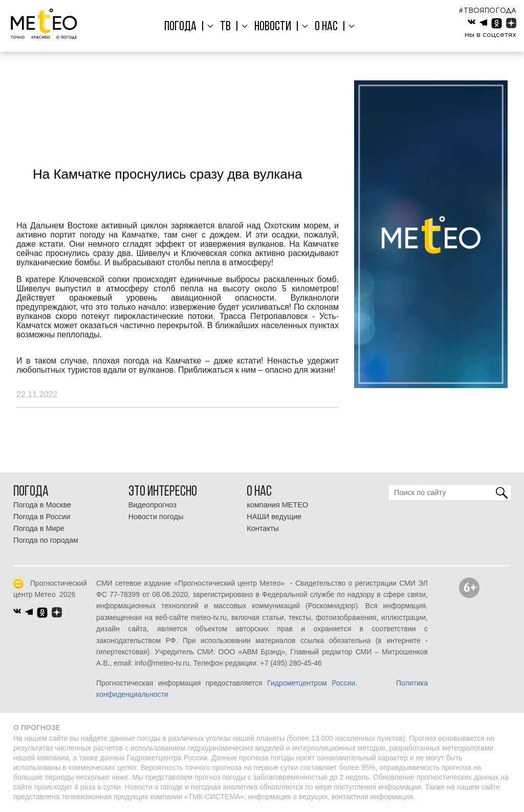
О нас (324, 27)
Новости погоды (156, 517)
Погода (184, 27)
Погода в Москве (42, 505)
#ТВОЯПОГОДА (487, 10)
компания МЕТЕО (277, 505)
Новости (273, 27)
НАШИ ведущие (274, 517)
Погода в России (42, 517)
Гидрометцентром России (311, 683)
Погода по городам (46, 540)
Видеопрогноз (152, 505)
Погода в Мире (39, 528)
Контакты (263, 528)
